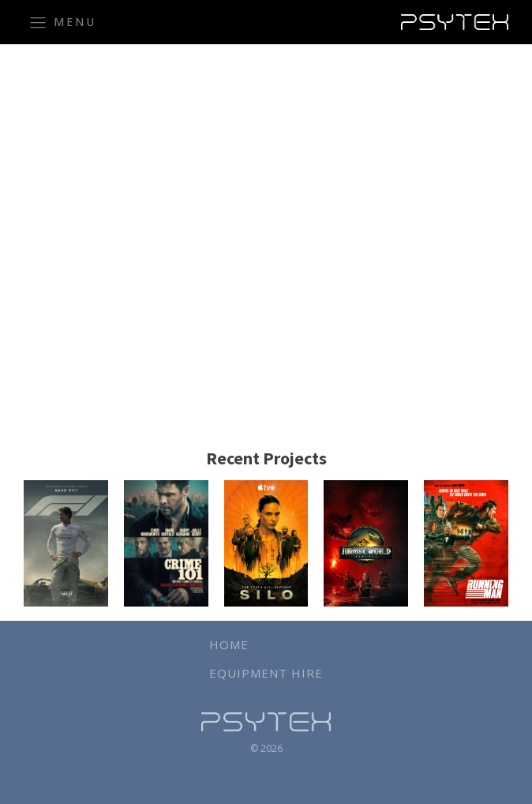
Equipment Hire (266, 673)
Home (229, 644)
